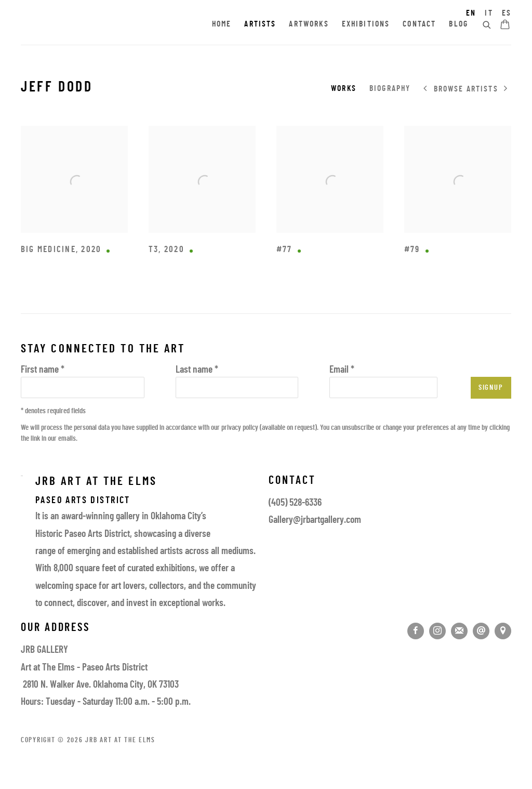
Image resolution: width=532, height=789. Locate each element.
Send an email (481, 631)
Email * (342, 370)
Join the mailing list (459, 631)
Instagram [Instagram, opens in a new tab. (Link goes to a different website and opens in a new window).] (437, 631)
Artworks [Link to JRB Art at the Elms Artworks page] (309, 24)
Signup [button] (491, 388)
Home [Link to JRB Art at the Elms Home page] (222, 24)
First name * (43, 370)
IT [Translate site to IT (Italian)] (489, 14)
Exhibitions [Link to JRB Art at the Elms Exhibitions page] (366, 24)
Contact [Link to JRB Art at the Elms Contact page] (419, 24)
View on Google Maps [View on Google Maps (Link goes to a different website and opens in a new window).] (503, 631)
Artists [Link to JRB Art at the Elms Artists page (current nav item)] (260, 24)
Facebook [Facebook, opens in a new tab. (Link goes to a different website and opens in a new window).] (416, 631)
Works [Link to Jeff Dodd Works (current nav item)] (344, 89)
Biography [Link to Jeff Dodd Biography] (390, 89)
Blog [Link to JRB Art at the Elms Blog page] (458, 24)
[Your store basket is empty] (505, 25)
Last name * (197, 370)
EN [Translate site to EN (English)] (471, 14)
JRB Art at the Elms (111, 25)
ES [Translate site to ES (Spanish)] (507, 14)
